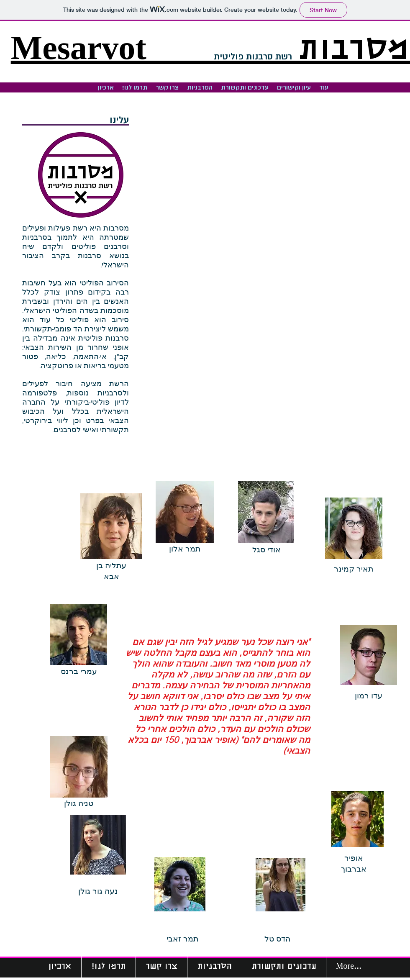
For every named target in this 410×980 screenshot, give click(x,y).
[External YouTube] (274, 191)
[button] (200, 87)
